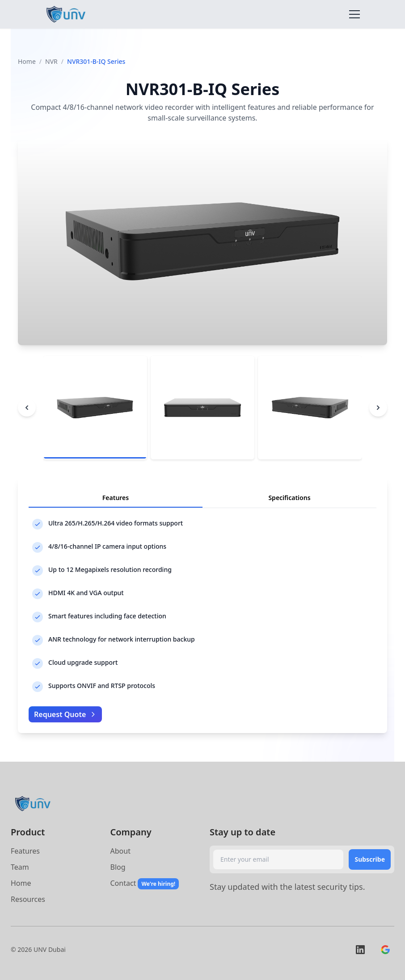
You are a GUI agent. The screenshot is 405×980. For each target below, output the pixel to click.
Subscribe (370, 859)
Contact (123, 883)
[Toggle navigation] (354, 14)
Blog (118, 867)
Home (27, 61)
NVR (51, 61)
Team (20, 867)
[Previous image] (27, 408)
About (120, 851)
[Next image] (378, 408)
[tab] (95, 408)
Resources (28, 899)
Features (25, 851)
